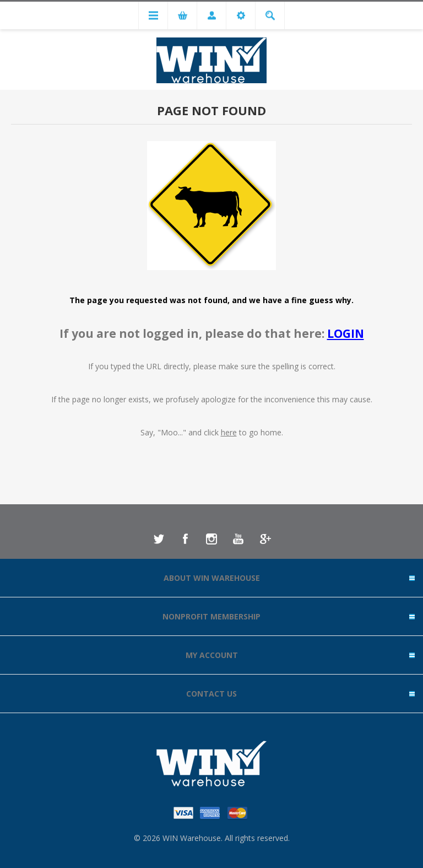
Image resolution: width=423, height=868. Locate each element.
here (229, 432)
